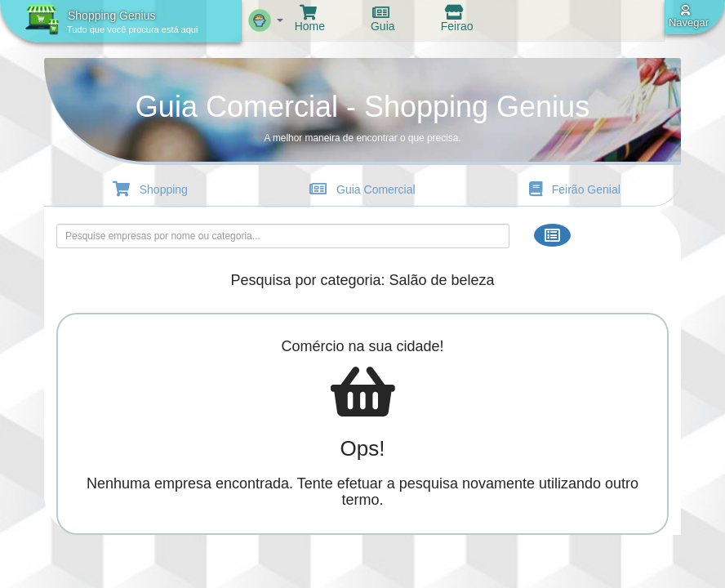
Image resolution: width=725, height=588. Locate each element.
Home (308, 20)
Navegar (688, 17)
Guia (381, 20)
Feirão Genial (577, 189)
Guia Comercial (365, 189)
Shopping (153, 189)
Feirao (456, 20)
